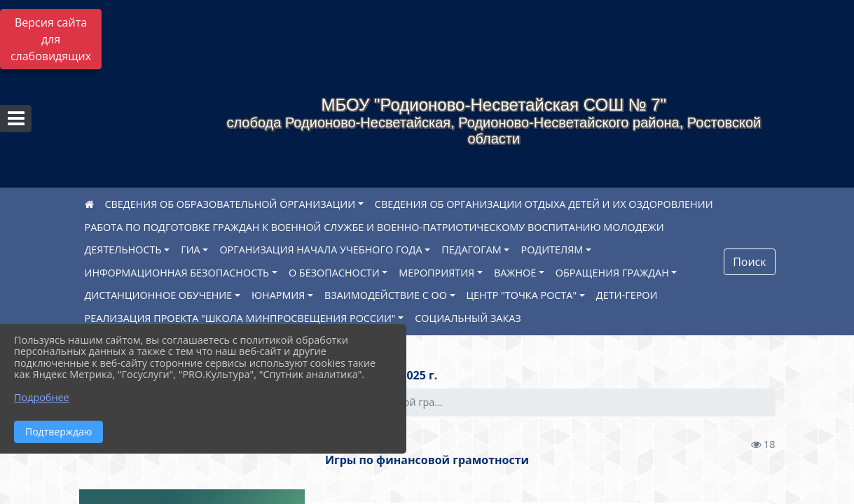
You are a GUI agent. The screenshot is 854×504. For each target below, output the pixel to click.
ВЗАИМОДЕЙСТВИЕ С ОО (386, 295)
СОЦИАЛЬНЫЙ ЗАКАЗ (468, 318)
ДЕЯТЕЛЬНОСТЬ (123, 250)
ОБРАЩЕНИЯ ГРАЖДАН (612, 273)
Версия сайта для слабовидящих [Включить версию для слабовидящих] (51, 39)
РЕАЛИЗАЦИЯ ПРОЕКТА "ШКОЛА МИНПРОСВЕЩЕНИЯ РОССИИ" (240, 318)
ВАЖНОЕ (515, 273)
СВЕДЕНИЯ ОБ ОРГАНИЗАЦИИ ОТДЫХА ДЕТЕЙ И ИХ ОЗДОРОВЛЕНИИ (544, 204)
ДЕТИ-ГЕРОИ (627, 295)
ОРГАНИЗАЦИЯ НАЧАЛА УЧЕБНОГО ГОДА (321, 250)
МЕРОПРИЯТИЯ (436, 273)
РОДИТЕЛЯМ (552, 250)
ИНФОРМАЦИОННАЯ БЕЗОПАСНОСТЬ (177, 273)
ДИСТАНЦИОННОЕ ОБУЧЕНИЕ (159, 295)
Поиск (749, 262)
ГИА (191, 250)
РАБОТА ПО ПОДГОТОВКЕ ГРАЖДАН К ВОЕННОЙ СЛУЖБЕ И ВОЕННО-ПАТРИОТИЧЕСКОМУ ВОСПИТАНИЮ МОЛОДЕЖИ (374, 227)
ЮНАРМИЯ (278, 295)
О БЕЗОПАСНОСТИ (334, 273)
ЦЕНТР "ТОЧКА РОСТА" (522, 295)
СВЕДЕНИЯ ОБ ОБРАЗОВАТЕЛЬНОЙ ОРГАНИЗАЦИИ (230, 204)
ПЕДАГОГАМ (471, 250)
